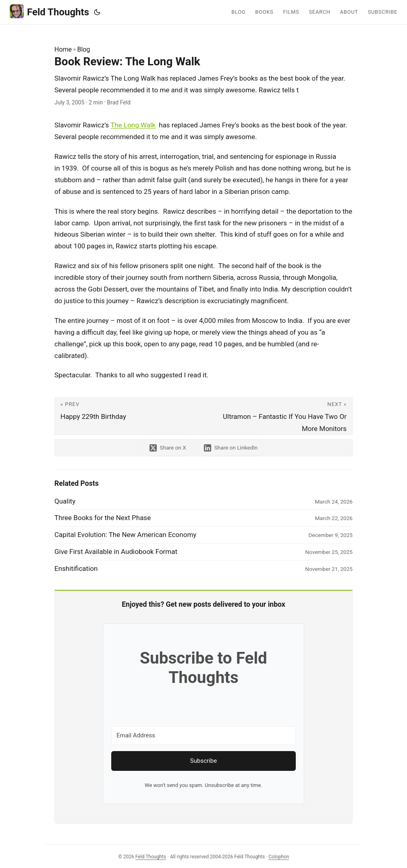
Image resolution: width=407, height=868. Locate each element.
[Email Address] (203, 736)
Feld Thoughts (49, 11)
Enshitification (76, 568)
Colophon (279, 857)
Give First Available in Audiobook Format (116, 552)
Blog (84, 49)
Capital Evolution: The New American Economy (125, 535)
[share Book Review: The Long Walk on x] (168, 448)
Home (63, 49)
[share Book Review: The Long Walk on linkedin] (231, 448)
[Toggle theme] (97, 12)
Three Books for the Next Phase (103, 518)
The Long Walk (133, 125)
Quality (65, 501)
